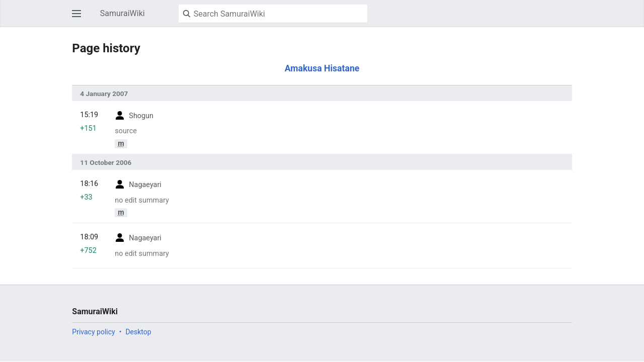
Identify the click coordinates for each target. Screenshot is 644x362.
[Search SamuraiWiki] (273, 14)
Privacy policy (93, 332)
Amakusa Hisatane (322, 68)
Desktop (138, 332)
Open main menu (79, 18)
